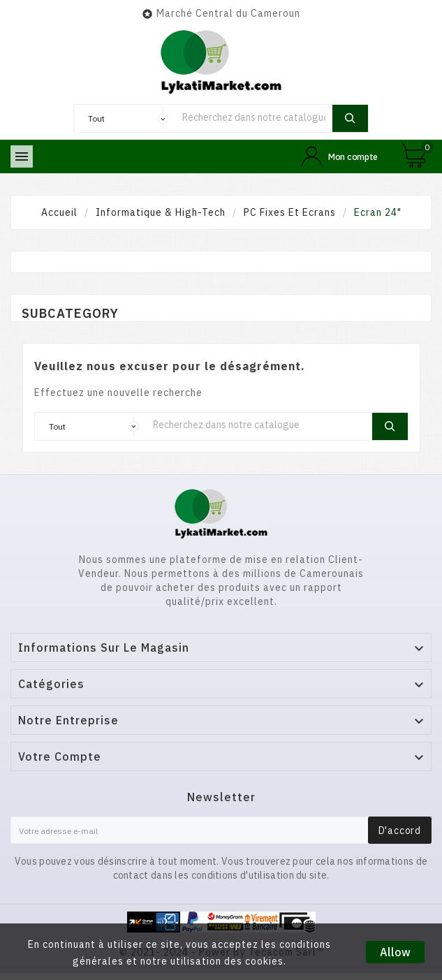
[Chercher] (254, 117)
